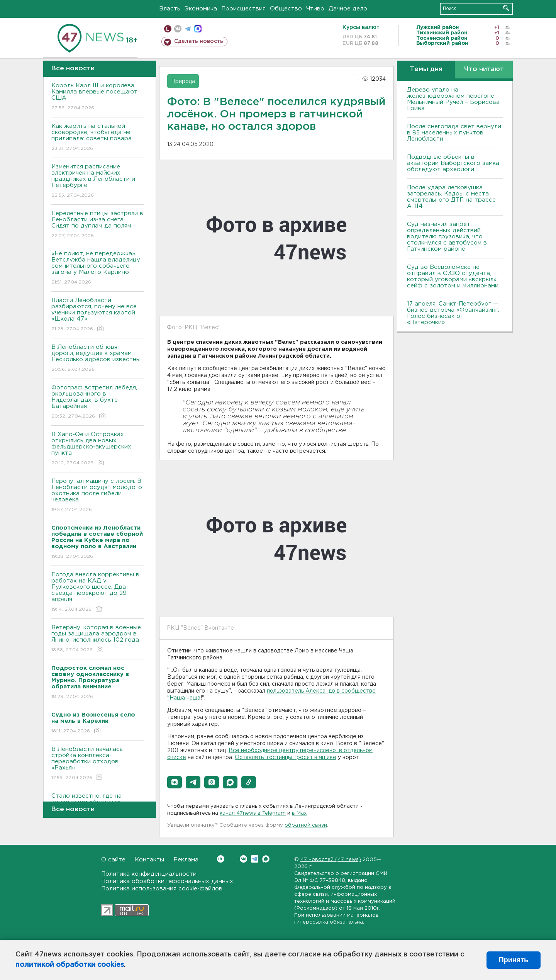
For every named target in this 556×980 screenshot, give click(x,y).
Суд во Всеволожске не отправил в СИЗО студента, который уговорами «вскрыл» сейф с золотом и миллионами (453, 276)
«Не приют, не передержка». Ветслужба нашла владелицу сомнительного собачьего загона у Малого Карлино (97, 268)
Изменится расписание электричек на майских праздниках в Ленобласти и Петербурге (97, 181)
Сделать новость (199, 41)
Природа (183, 82)
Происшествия (243, 9)
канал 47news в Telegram (253, 813)
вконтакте (178, 29)
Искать (506, 8)
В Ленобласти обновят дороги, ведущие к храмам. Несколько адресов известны (97, 359)
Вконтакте (221, 859)
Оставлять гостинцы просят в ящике (286, 758)
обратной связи (306, 825)
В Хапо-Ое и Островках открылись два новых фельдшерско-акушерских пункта (97, 449)
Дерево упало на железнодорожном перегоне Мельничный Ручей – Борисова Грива (453, 99)
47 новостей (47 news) (331, 860)
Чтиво (315, 9)
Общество (286, 9)
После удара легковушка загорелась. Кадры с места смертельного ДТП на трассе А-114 (451, 197)
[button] (175, 782)
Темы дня (426, 69)
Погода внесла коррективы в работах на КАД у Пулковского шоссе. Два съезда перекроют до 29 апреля (97, 592)
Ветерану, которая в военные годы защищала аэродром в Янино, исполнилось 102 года (97, 639)
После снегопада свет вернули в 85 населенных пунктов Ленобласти (454, 133)
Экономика (201, 9)
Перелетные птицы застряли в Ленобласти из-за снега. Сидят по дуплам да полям (97, 225)
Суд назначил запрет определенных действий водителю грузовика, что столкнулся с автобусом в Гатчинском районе (447, 237)
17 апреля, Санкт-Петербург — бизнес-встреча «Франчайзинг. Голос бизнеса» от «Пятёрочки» (453, 313)
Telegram (255, 859)
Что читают (484, 69)
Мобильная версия (168, 29)
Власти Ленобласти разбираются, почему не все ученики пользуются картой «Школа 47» (97, 315)
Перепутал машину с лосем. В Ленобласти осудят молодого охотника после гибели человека (97, 496)
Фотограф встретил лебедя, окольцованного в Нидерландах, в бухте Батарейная (97, 402)
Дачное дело (348, 9)
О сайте (113, 860)
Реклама (186, 860)
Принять (514, 960)
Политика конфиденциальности (149, 874)
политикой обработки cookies (70, 965)
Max (266, 859)
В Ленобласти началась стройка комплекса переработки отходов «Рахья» (97, 764)
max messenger (198, 29)
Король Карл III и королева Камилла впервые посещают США (97, 97)
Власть (170, 9)
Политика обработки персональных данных (167, 881)
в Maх (299, 813)
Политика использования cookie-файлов (162, 889)
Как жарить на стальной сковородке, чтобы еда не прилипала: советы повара (97, 138)
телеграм (188, 29)
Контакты (149, 860)
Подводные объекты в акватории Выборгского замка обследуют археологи (453, 163)
